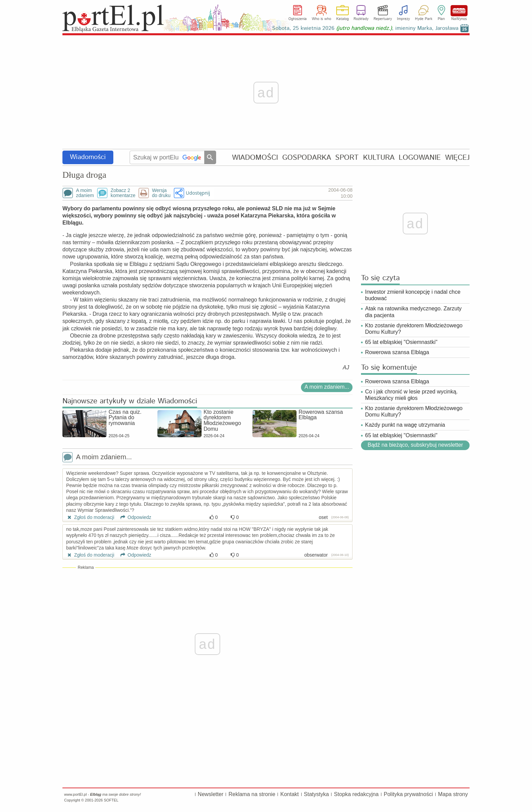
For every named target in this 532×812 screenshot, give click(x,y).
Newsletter (211, 794)
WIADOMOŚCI (255, 158)
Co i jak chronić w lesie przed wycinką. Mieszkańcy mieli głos (411, 395)
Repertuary (383, 19)
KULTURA (379, 158)
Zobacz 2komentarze (123, 193)
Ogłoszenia (298, 19)
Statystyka (317, 794)
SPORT (347, 158)
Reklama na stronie (252, 794)
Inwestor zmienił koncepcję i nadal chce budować (413, 295)
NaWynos (459, 11)
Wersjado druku (161, 193)
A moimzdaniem (85, 193)
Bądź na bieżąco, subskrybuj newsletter (415, 445)
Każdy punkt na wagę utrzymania (405, 425)
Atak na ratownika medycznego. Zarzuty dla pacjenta (413, 312)
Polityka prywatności (408, 794)
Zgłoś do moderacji (90, 517)
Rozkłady (361, 19)
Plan (441, 19)
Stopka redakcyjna (356, 794)
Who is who (321, 19)
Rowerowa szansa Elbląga (397, 352)
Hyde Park (424, 19)
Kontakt (289, 794)
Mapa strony (453, 794)
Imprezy (403, 19)
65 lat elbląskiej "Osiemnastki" (401, 342)
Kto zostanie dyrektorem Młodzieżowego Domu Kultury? (414, 329)
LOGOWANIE (420, 158)
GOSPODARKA (307, 158)
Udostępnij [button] (198, 193)
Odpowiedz (134, 517)
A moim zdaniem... (327, 387)
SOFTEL (111, 800)
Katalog (343, 19)
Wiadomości (88, 157)
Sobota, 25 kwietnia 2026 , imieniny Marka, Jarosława (365, 28)
